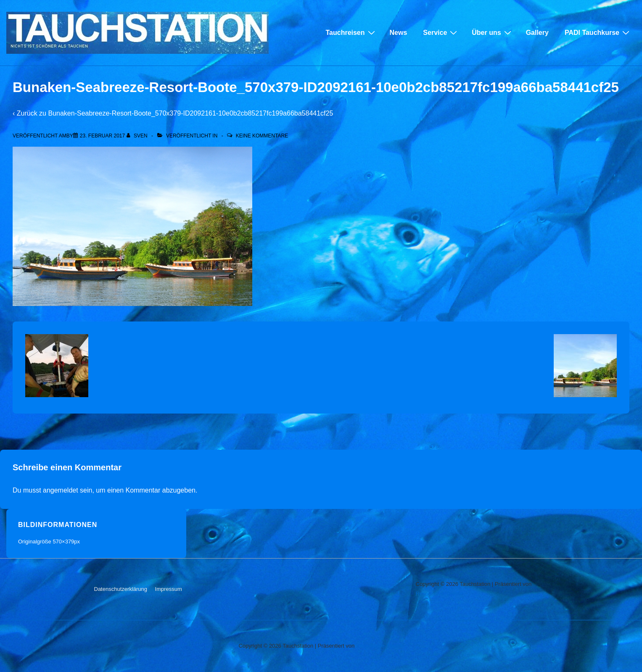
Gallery (537, 33)
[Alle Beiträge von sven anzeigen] (138, 136)
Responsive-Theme (440, 594)
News (399, 33)
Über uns (492, 32)
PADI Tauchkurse (598, 32)
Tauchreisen (351, 32)
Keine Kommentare (262, 136)
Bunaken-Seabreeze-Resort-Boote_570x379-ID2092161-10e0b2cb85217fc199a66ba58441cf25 (190, 113)
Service (441, 32)
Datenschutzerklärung (121, 589)
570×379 (63, 542)
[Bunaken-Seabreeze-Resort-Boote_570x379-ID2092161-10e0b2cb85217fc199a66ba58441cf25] (102, 136)
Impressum (169, 589)
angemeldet (61, 490)
